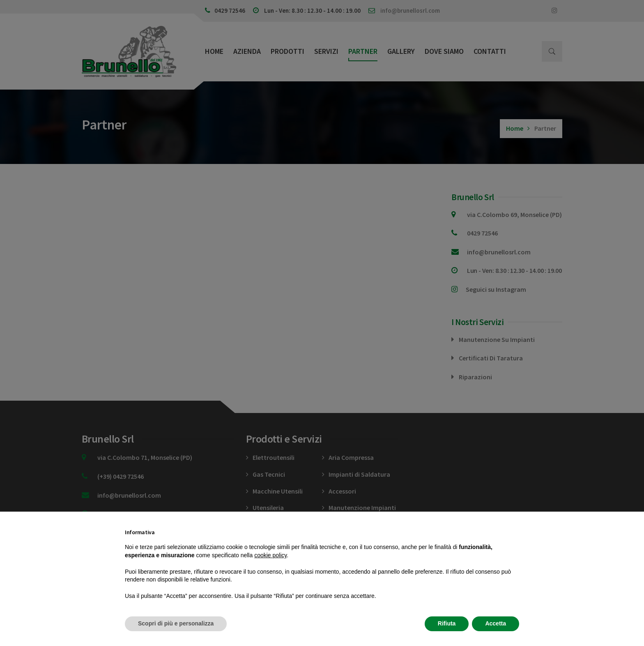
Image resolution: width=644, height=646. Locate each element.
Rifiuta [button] (447, 623)
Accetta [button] (496, 623)
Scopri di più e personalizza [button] (176, 623)
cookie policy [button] (270, 555)
